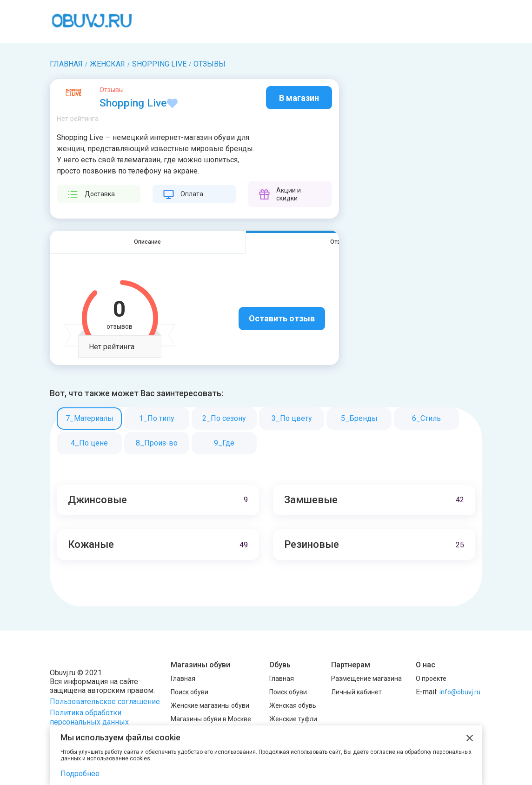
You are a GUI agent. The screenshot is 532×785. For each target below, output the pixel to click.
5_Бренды (359, 419)
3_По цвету (292, 419)
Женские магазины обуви (210, 705)
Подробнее (80, 774)
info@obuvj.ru (460, 692)
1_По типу (157, 419)
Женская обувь (293, 705)
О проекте (431, 679)
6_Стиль (426, 419)
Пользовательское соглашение (105, 702)
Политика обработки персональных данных (89, 717)
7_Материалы (90, 419)
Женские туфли (293, 719)
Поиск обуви (190, 692)
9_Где (224, 443)
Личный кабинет (356, 692)
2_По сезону (224, 419)
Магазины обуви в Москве (211, 719)
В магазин (299, 98)
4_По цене (89, 443)
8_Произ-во (157, 443)
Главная (183, 679)
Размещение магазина (366, 679)
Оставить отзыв (282, 319)
